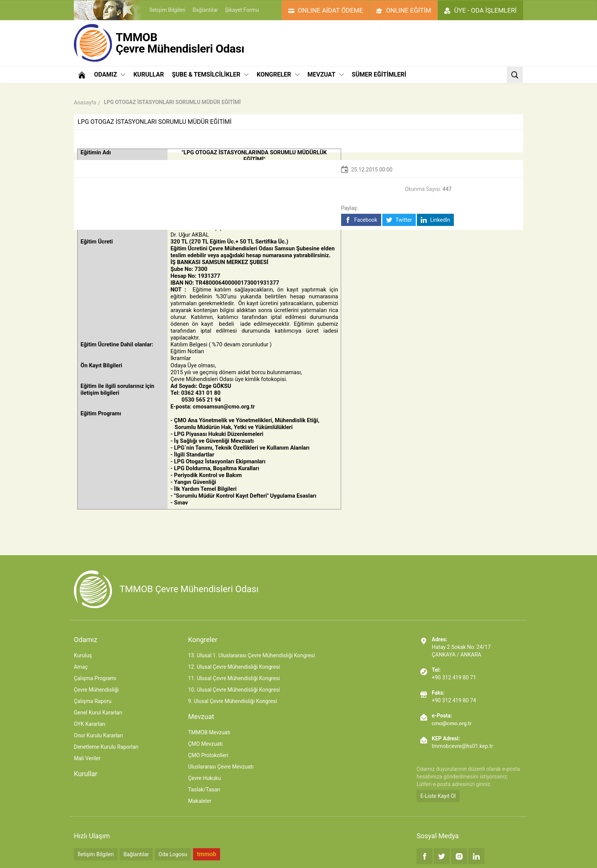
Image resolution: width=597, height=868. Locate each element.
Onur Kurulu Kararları (98, 735)
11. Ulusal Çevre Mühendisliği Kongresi (234, 678)
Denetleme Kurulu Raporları (106, 747)
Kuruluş (83, 655)
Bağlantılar (205, 10)
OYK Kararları (89, 724)
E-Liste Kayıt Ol (438, 796)
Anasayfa (85, 102)
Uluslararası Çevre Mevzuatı (221, 767)
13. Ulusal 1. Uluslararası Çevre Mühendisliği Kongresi (251, 655)
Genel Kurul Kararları (98, 713)
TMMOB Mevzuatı (209, 732)
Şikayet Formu (242, 10)
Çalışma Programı (95, 678)
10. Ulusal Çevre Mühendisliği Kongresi (234, 690)
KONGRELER (278, 74)
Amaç (81, 667)
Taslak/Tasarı (204, 790)
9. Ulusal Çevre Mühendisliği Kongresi (232, 701)
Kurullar (86, 774)
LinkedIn (435, 220)
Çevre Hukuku (204, 778)
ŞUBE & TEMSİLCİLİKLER (210, 74)
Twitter (399, 220)
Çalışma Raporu (93, 701)
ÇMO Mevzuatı (205, 744)
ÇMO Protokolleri (208, 755)
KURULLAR (148, 74)
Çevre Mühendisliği (96, 690)
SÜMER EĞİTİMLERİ (379, 74)
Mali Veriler (87, 758)
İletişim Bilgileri (167, 10)
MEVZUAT (326, 74)
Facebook (361, 220)
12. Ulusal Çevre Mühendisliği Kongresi (234, 667)
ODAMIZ (110, 74)
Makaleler (200, 801)
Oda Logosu (173, 854)
